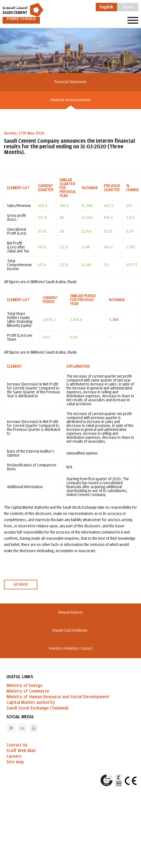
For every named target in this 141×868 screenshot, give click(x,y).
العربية (128, 6)
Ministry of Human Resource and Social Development (58, 697)
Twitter (7, 723)
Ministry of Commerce (28, 691)
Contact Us (17, 745)
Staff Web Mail (21, 751)
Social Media (20, 717)
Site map (15, 762)
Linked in (19, 723)
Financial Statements (71, 82)
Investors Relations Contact (71, 649)
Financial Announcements (71, 100)
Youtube (30, 723)
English (106, 7)
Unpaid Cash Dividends (71, 631)
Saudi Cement (23, 10)
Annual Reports (70, 613)
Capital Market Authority (31, 702)
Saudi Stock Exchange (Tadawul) (38, 708)
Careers (14, 756)
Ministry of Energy (24, 686)
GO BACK (21, 585)
